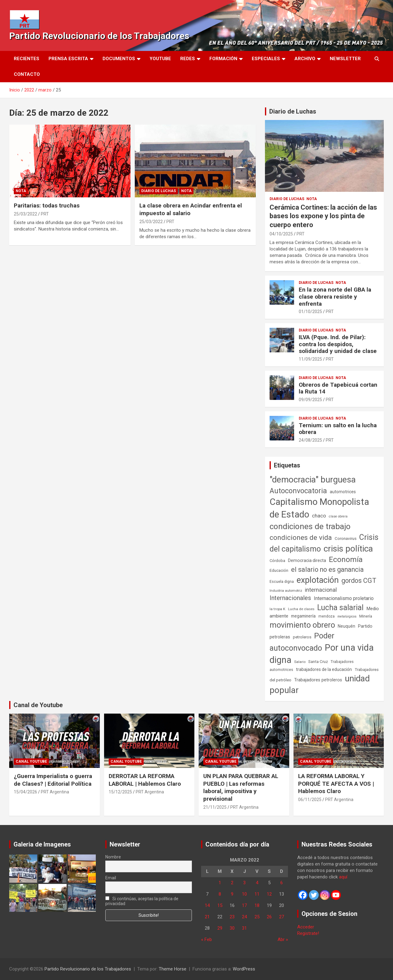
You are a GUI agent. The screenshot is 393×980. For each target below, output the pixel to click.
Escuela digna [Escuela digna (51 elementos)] (282, 581)
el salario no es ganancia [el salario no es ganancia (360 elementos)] (327, 569)
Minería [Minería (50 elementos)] (366, 616)
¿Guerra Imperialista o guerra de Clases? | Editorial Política (53, 780)
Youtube (160, 59)
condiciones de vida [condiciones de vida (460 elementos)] (301, 538)
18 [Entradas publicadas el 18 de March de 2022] (257, 905)
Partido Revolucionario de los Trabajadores (99, 36)
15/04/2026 (25, 792)
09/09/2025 (310, 400)
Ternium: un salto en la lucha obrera (338, 429)
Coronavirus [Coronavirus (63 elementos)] (346, 538)
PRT (45, 214)
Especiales (266, 59)
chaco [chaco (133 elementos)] (319, 516)
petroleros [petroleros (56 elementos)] (302, 637)
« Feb (206, 939)
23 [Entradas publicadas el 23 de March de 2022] (232, 917)
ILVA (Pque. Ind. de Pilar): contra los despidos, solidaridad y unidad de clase (338, 344)
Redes (188, 59)
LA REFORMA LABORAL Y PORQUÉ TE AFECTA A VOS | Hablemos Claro (336, 784)
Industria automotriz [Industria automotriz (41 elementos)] (286, 591)
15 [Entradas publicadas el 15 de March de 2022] (220, 905)
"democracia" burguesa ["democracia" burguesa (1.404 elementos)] (313, 480)
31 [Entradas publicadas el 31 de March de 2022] (244, 928)
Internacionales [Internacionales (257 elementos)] (290, 598)
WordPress (244, 969)
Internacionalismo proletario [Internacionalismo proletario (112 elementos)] (344, 598)
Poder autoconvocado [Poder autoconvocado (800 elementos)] (302, 642)
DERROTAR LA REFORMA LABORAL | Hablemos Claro (145, 780)
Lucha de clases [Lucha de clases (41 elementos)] (301, 609)
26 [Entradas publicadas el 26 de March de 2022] (269, 917)
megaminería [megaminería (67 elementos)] (303, 616)
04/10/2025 (281, 234)
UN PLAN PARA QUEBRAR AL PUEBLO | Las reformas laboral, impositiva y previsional (241, 787)
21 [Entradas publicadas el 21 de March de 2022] (207, 917)
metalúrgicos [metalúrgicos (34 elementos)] (347, 616)
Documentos (119, 59)
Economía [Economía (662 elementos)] (346, 560)
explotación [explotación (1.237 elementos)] (318, 580)
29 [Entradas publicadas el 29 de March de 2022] (220, 928)
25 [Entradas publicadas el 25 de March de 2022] (257, 917)
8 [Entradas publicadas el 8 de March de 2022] (220, 894)
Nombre (113, 857)
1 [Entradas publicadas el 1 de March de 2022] (220, 883)
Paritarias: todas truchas (47, 205)
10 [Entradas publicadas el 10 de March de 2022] (244, 894)
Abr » (283, 939)
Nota (21, 191)
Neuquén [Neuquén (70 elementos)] (346, 626)
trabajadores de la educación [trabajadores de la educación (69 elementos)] (324, 669)
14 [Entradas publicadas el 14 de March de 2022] (207, 905)
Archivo (305, 59)
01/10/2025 (310, 312)
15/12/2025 (120, 792)
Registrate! (308, 933)
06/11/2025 (310, 800)
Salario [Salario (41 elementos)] (300, 662)
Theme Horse (173, 969)
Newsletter (345, 59)
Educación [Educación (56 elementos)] (279, 570)
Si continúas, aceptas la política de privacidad (142, 901)
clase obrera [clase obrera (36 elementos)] (338, 516)
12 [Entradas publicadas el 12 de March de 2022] (269, 894)
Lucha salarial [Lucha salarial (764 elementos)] (340, 608)
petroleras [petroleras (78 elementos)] (280, 637)
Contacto (27, 74)
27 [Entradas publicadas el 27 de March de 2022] (282, 917)
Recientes (27, 59)
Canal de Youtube (38, 705)
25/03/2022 (25, 214)
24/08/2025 (310, 440)
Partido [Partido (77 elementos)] (365, 626)
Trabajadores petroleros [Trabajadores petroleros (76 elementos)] (318, 680)
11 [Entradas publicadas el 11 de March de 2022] (257, 894)
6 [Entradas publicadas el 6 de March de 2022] (282, 883)
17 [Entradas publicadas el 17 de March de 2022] (244, 905)
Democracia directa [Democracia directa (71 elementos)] (307, 560)
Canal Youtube (31, 761)
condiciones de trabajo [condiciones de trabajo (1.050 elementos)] (310, 526)
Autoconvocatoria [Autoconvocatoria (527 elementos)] (298, 491)
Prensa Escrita (68, 59)
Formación (223, 59)
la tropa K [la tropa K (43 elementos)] (277, 609)
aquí (343, 877)
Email (111, 878)
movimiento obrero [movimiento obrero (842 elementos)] (302, 625)
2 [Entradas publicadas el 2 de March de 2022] (232, 883)
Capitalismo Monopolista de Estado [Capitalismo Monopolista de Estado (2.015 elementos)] (319, 508)
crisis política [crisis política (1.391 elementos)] (348, 549)
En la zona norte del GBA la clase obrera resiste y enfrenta (335, 297)
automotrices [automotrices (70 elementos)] (343, 492)
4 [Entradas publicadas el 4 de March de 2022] (257, 883)
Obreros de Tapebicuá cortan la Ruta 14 (338, 388)
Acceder (306, 927)
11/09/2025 (310, 359)
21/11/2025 (215, 807)
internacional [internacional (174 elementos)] (321, 590)
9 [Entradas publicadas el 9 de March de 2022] (232, 894)
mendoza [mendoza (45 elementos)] (327, 616)
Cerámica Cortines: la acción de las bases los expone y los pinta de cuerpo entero (323, 216)
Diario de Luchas (159, 191)
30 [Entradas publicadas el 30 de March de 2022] (232, 928)
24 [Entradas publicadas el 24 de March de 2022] (244, 917)
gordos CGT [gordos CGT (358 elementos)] (359, 581)
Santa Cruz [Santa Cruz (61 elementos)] (318, 662)
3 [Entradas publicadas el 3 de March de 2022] (244, 883)
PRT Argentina (55, 792)
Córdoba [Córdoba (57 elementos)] (277, 561)
